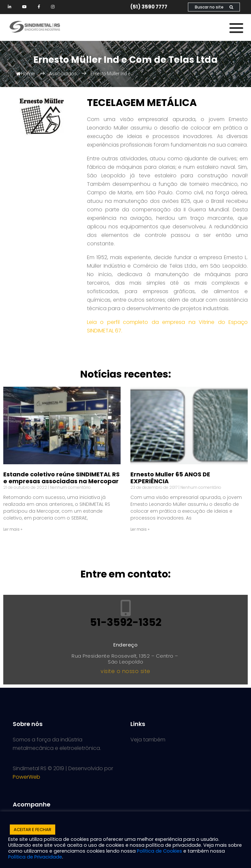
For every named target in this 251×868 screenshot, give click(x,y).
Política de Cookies (159, 851)
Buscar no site (214, 7)
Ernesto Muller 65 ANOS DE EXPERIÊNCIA (170, 478)
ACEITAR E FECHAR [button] (33, 830)
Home (26, 74)
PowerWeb (26, 777)
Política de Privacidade (35, 857)
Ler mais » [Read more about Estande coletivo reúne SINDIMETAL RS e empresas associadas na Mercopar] (13, 529)
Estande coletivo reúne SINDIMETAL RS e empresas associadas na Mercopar (61, 478)
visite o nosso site (125, 671)
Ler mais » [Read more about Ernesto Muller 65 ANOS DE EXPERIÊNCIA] (140, 529)
